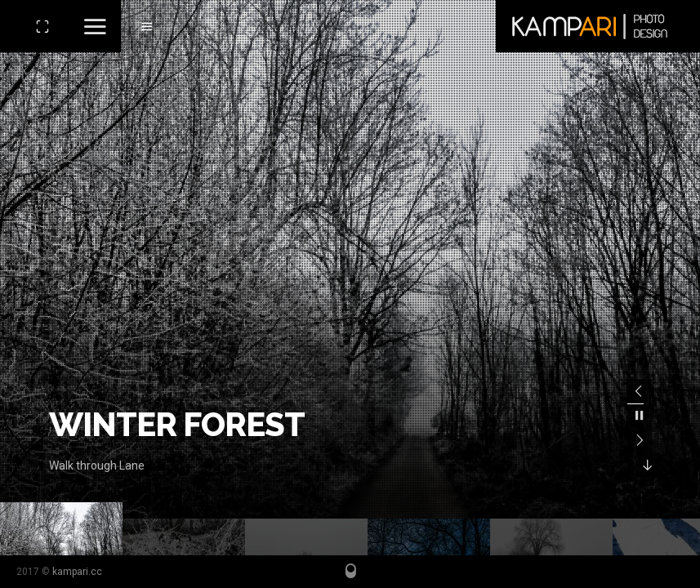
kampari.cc (77, 572)
